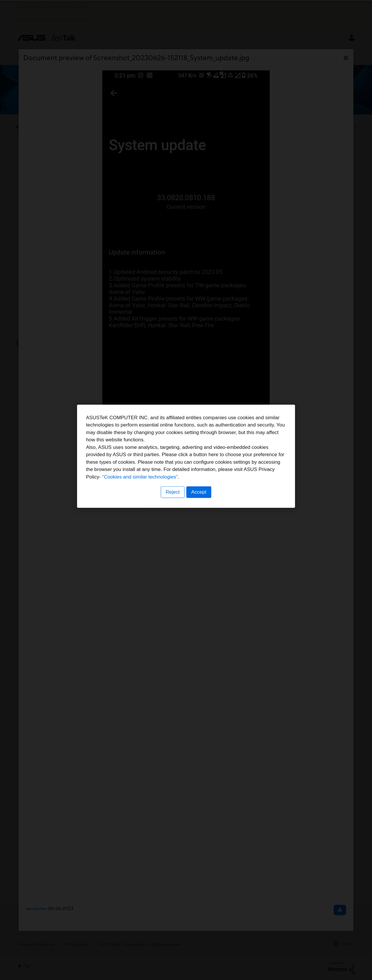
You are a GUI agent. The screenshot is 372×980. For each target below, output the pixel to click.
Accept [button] (199, 526)
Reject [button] (172, 526)
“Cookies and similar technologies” (204, 511)
